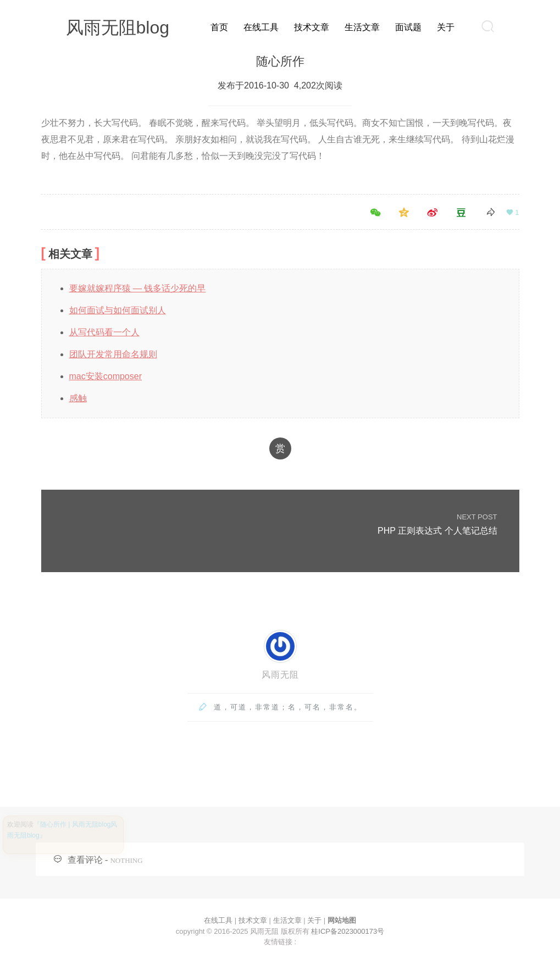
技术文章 (312, 27)
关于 (446, 27)
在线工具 (261, 27)
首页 (219, 27)
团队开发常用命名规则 (113, 354)
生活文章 (362, 27)
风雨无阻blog (118, 27)
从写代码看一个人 (104, 332)
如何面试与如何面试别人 (118, 310)
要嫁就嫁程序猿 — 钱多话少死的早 (138, 288)
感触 (78, 398)
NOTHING (126, 860)
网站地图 (342, 920)
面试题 (408, 27)
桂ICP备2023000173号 (348, 931)
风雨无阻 (280, 675)
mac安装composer (106, 376)
